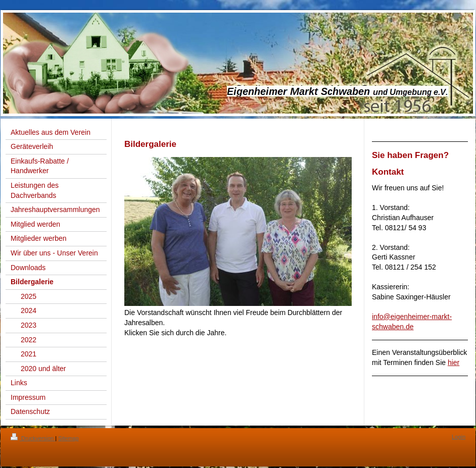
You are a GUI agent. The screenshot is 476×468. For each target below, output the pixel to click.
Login (459, 437)
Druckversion (33, 438)
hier (454, 362)
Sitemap (68, 438)
